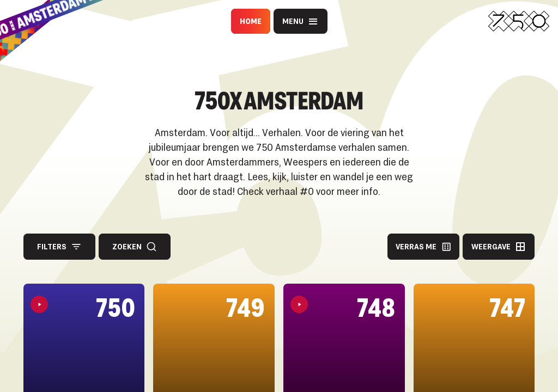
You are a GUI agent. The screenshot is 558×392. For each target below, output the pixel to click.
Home (251, 21)
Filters (59, 247)
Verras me (424, 247)
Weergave (499, 247)
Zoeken (135, 247)
